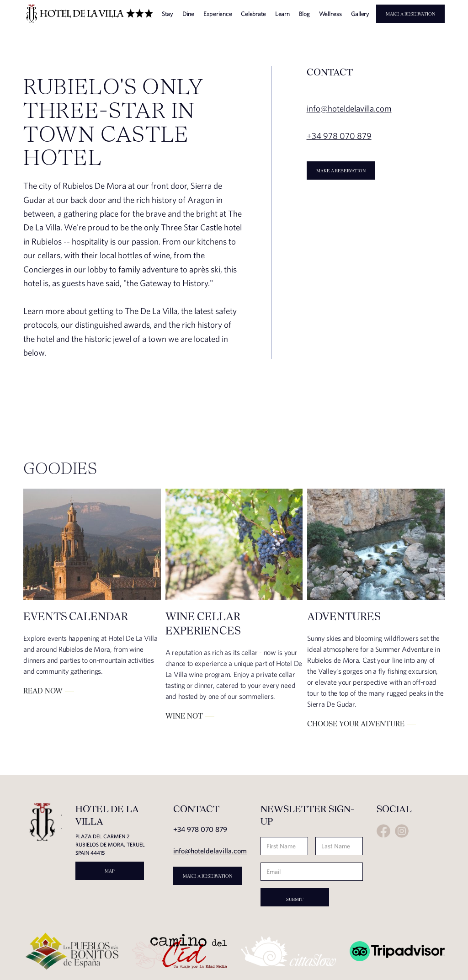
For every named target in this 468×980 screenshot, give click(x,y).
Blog (304, 14)
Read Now (43, 691)
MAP (110, 871)
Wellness (330, 14)
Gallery (360, 14)
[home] (89, 14)
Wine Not (184, 716)
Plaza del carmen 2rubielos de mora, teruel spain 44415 (110, 844)
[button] (394, 28)
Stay (168, 14)
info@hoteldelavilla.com (210, 851)
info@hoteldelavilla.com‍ (349, 108)
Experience (218, 14)
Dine (188, 14)
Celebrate (253, 14)
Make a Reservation (410, 14)
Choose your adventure (356, 724)
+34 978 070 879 (339, 136)
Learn (282, 14)
